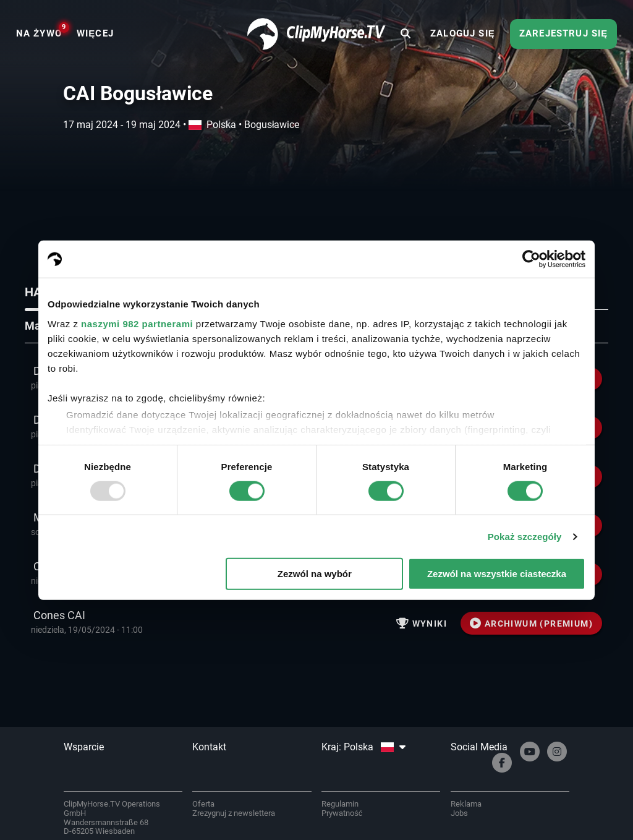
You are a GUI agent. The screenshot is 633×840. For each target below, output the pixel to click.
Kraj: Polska (363, 747)
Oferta (203, 804)
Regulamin (340, 804)
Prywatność (342, 813)
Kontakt (209, 747)
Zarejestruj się (563, 33)
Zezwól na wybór (315, 574)
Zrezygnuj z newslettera (234, 813)
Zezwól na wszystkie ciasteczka (497, 574)
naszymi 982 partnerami (137, 323)
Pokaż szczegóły (525, 537)
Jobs (459, 813)
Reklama (466, 804)
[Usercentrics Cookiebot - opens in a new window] (531, 259)
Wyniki (422, 624)
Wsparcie (84, 747)
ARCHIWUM (531, 624)
